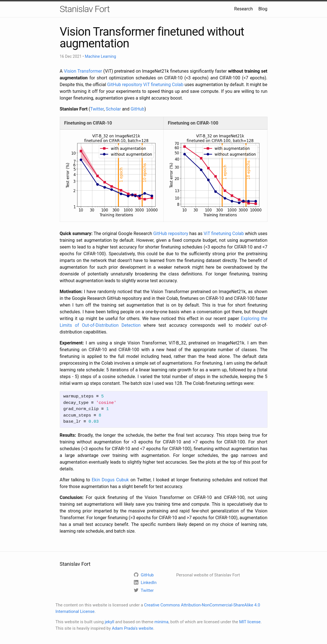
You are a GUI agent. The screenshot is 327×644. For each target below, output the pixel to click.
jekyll (109, 622)
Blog (263, 9)
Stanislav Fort (85, 9)
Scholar (113, 109)
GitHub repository (125, 85)
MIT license (250, 622)
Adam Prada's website (133, 628)
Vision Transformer (83, 71)
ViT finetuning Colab (163, 85)
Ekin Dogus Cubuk (110, 480)
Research (243, 9)
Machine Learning (100, 56)
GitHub (137, 109)
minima (161, 622)
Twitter (97, 109)
